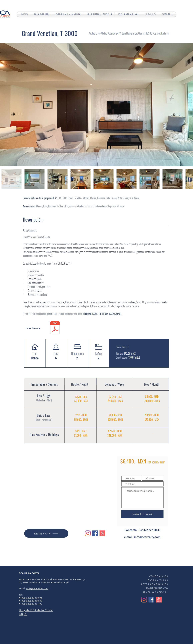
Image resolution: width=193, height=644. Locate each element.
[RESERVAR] (46, 533)
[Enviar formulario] (142, 514)
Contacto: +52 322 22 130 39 (142, 530)
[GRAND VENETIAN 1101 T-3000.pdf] (55, 328)
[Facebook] (95, 533)
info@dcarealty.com (147, 537)
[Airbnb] (102, 533)
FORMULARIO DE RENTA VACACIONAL (103, 314)
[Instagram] (88, 533)
